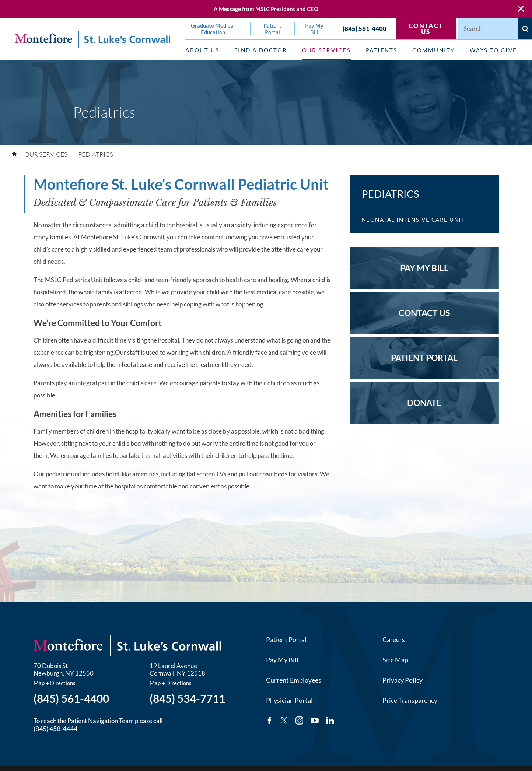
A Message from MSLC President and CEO (266, 9)
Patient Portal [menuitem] (272, 29)
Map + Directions (55, 683)
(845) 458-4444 (55, 729)
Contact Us (426, 29)
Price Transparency (410, 700)
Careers (394, 639)
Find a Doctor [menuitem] (261, 50)
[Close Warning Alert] (521, 9)
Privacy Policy (402, 680)
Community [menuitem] (433, 50)
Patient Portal (286, 639)
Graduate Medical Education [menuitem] (213, 29)
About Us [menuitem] (202, 50)
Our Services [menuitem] (326, 50)
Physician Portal (289, 700)
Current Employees (294, 680)
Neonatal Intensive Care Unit (414, 220)
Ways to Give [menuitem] (493, 50)
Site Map (395, 660)
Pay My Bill (282, 660)
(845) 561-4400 (365, 29)
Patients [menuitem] (382, 50)
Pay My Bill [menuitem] (314, 29)
